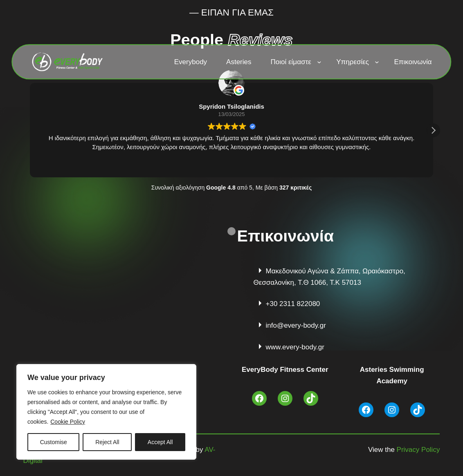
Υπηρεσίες (353, 62)
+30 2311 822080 (293, 304)
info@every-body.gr (296, 325)
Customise (54, 442)
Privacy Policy (418, 450)
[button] (433, 130)
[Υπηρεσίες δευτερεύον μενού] (377, 62)
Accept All (160, 442)
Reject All (107, 442)
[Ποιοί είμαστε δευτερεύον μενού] (319, 62)
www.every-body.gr (295, 347)
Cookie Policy (68, 422)
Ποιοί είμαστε (291, 62)
